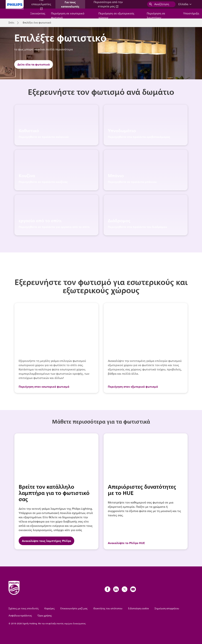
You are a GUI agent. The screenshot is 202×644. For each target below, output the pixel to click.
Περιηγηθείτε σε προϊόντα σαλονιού (44, 137)
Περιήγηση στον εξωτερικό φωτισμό (133, 387)
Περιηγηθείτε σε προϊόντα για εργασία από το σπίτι (54, 227)
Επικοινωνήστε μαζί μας (74, 609)
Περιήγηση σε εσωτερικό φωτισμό (68, 15)
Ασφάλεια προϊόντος (20, 616)
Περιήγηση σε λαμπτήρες (156, 15)
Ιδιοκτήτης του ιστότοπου (108, 609)
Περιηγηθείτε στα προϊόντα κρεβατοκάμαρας (139, 137)
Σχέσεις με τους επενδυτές (24, 609)
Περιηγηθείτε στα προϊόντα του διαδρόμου (137, 227)
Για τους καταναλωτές (70, 4)
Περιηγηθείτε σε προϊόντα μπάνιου (132, 182)
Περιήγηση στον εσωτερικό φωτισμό (44, 387)
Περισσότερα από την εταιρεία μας (108, 4)
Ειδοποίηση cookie (138, 609)
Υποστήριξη (191, 14)
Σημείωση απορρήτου (167, 609)
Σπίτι (11, 23)
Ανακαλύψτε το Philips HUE (126, 543)
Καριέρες (50, 609)
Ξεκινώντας (38, 14)
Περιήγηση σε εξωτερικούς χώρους (116, 15)
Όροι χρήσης (45, 616)
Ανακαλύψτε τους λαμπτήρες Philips (46, 541)
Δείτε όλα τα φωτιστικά (34, 64)
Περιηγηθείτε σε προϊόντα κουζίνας (43, 182)
